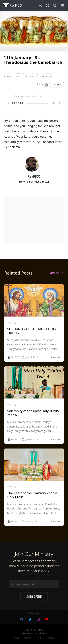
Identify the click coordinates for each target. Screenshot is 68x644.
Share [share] (57, 85)
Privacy (50, 638)
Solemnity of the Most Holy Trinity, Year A (33, 413)
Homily (13, 323)
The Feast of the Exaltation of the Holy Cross (32, 495)
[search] (55, 5)
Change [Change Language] (42, 85)
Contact (28, 638)
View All (57, 273)
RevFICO (8, 77)
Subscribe (34, 597)
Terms (39, 638)
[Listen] (40, 5)
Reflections (47, 77)
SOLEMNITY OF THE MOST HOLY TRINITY (32, 331)
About (17, 638)
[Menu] (62, 5)
